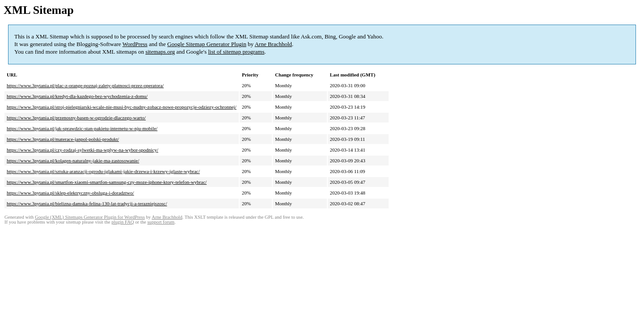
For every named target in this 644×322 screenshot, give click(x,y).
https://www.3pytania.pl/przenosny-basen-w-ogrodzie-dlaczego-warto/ (76, 118)
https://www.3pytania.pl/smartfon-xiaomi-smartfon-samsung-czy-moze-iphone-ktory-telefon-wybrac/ (107, 182)
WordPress (135, 44)
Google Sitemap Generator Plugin (207, 44)
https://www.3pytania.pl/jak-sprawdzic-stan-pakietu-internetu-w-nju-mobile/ (82, 128)
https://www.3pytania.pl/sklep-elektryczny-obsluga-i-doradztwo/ (70, 193)
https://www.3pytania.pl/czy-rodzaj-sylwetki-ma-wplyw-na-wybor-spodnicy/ (83, 150)
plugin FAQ (123, 222)
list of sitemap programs (236, 52)
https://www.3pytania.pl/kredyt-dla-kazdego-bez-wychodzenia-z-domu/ (77, 96)
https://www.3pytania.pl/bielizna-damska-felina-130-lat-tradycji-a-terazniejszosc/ (87, 203)
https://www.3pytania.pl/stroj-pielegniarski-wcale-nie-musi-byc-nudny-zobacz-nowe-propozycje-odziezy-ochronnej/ (122, 107)
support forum (161, 222)
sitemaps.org (160, 52)
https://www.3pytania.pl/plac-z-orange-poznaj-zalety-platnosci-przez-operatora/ (85, 85)
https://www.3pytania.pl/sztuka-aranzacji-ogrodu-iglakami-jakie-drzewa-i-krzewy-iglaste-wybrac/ (103, 171)
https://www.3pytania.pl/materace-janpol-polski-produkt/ (63, 139)
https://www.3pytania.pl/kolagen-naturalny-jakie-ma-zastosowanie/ (73, 161)
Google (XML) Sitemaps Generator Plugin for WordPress (90, 217)
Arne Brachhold (273, 44)
